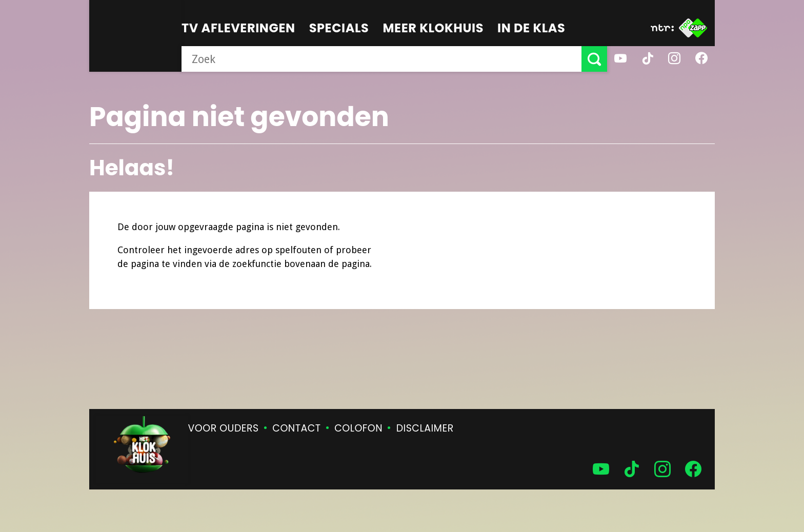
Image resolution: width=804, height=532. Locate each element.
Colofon (358, 428)
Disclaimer (425, 428)
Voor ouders (224, 428)
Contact (296, 428)
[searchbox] (381, 59)
